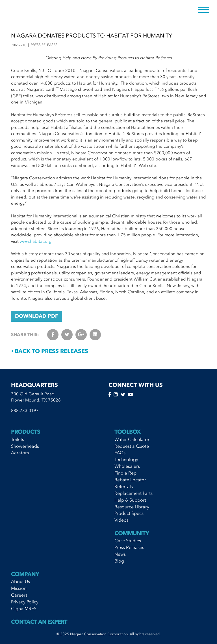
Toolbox (127, 432)
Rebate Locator (130, 480)
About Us (20, 581)
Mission (19, 588)
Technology (126, 459)
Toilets (18, 439)
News (120, 554)
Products (26, 432)
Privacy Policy (25, 602)
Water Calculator (132, 439)
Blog (119, 561)
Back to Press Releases (50, 351)
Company (25, 574)
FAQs (120, 453)
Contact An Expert (39, 622)
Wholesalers (127, 466)
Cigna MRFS (24, 608)
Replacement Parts (134, 493)
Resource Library (132, 507)
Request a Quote (132, 446)
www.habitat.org (36, 241)
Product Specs (129, 513)
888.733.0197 (25, 411)
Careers (19, 595)
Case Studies (128, 541)
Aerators (20, 453)
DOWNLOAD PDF (36, 316)
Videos (121, 520)
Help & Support (130, 500)
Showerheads (25, 446)
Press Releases (129, 547)
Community (132, 533)
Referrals (124, 486)
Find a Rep (125, 473)
